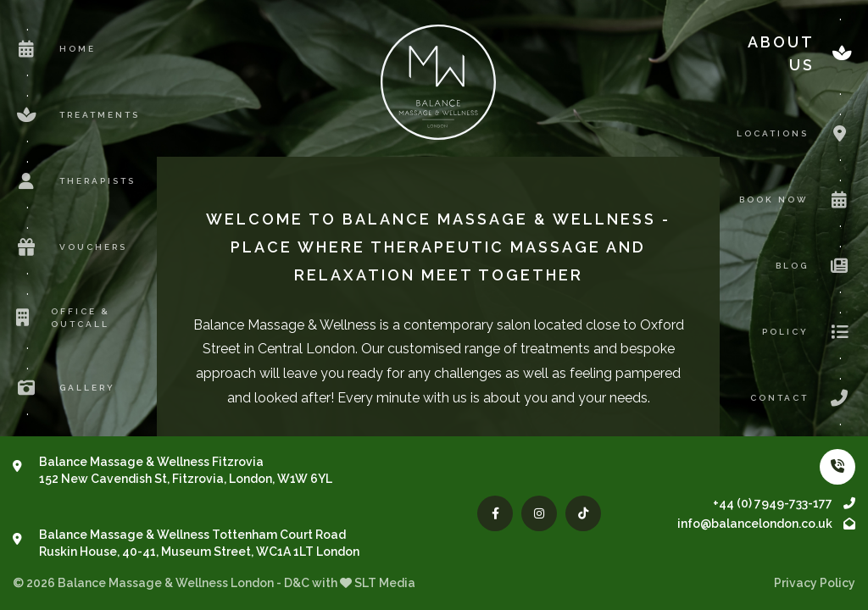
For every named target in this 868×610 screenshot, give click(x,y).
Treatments (76, 115)
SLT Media (385, 583)
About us (801, 53)
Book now (797, 200)
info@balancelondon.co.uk (766, 524)
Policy (809, 332)
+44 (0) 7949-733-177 (784, 503)
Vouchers (70, 247)
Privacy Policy (815, 583)
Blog (815, 266)
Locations (796, 134)
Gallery (64, 388)
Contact (803, 398)
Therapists (74, 181)
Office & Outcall (61, 318)
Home (54, 49)
